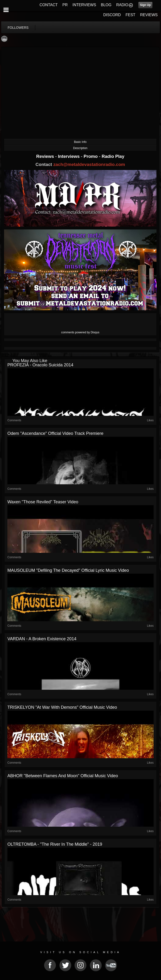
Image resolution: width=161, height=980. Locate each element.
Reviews (46, 156)
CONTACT (49, 5)
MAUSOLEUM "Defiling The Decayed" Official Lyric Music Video (68, 570)
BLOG (106, 5)
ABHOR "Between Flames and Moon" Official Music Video (63, 776)
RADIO (122, 5)
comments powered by (80, 332)
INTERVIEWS (84, 5)
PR (65, 5)
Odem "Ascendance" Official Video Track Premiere (55, 433)
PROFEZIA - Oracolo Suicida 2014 (40, 365)
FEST (130, 15)
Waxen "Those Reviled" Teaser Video (43, 502)
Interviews (69, 156)
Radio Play (113, 156)
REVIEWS (149, 15)
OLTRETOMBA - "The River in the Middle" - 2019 (55, 844)
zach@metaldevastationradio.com (89, 164)
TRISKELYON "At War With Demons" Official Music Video (62, 707)
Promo (91, 156)
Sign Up (145, 5)
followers (18, 28)
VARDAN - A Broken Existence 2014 (42, 639)
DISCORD (112, 15)
